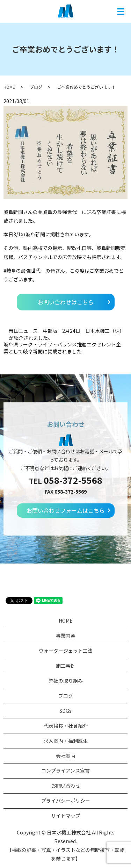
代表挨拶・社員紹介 (66, 726)
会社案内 (66, 756)
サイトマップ (66, 816)
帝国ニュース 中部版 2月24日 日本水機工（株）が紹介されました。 (67, 334)
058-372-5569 (71, 492)
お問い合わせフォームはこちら (66, 510)
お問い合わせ (66, 785)
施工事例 (66, 666)
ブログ (36, 87)
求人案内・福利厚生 (66, 741)
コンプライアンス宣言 (65, 770)
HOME (9, 87)
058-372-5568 (73, 480)
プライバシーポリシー (66, 801)
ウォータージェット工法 (66, 651)
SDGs (65, 711)
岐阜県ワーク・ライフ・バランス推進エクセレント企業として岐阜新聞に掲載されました (62, 348)
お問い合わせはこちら (66, 302)
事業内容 (66, 636)
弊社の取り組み (66, 681)
